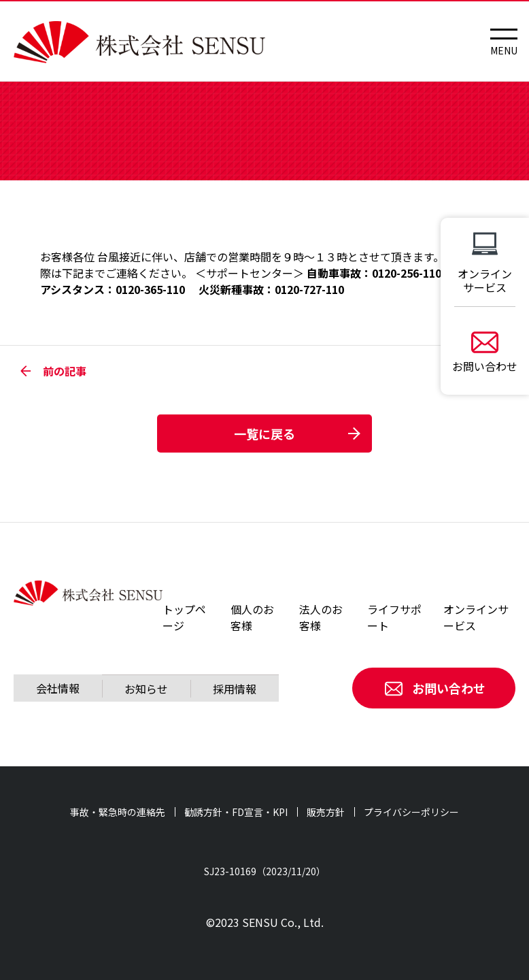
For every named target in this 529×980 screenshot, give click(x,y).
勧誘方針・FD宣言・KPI (236, 812)
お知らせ (146, 689)
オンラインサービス (476, 617)
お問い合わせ (434, 688)
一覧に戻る (264, 434)
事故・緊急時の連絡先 (118, 812)
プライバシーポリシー (411, 812)
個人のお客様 (252, 617)
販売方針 (326, 812)
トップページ (184, 617)
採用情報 (235, 689)
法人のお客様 (321, 617)
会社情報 (58, 688)
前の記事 (53, 371)
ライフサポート (394, 617)
